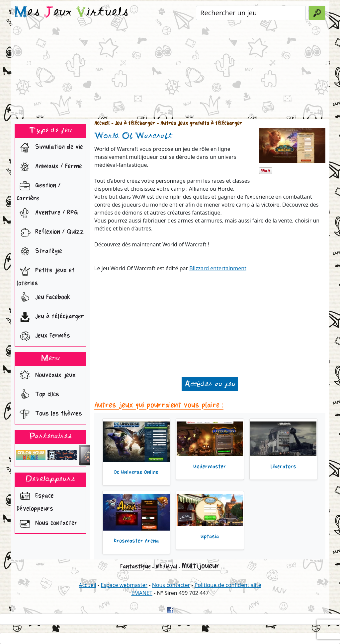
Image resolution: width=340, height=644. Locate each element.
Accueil (102, 123)
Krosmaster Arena (136, 541)
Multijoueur (201, 566)
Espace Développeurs (35, 500)
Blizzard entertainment (218, 268)
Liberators (283, 467)
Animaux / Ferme (49, 167)
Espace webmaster (124, 585)
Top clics (38, 395)
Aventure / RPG (47, 213)
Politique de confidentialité (228, 585)
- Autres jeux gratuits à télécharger (199, 123)
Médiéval (166, 567)
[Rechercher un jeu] (251, 13)
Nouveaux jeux (46, 376)
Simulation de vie (50, 148)
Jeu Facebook (43, 298)
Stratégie (39, 252)
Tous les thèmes (49, 414)
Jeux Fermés (43, 336)
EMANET (142, 593)
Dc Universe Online (136, 472)
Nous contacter (47, 524)
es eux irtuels (72, 13)
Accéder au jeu (210, 384)
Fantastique (135, 566)
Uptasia (210, 537)
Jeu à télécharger (50, 317)
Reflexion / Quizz (50, 232)
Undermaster (210, 467)
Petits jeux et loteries (46, 275)
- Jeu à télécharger (132, 123)
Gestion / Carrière (39, 190)
